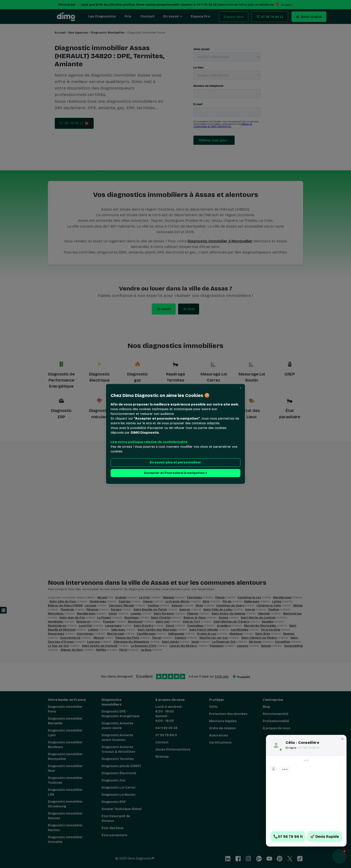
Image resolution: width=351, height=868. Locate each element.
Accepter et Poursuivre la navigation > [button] (175, 473)
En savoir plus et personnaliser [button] (175, 463)
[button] (241, 388)
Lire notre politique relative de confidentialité (149, 442)
